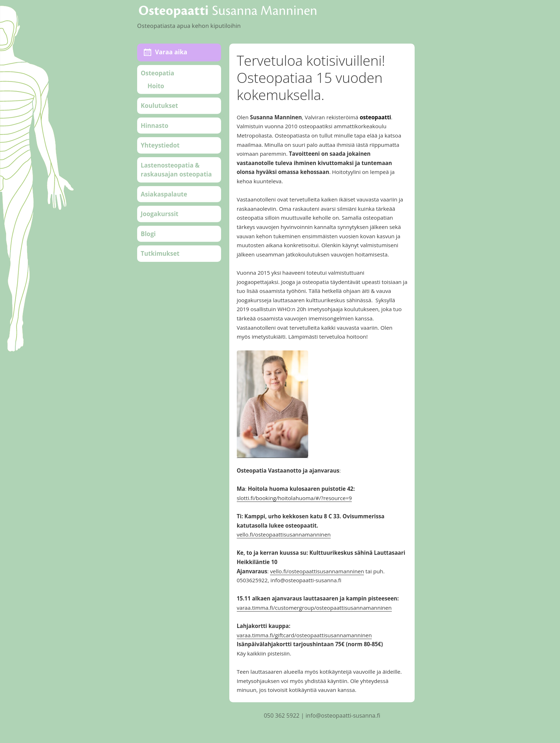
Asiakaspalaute (164, 194)
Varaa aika (171, 52)
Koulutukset (159, 106)
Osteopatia (157, 73)
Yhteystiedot (160, 145)
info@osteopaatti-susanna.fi (343, 715)
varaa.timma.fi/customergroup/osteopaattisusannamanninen (314, 608)
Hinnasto (154, 126)
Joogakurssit (159, 214)
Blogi (148, 234)
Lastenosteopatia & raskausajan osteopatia (176, 170)
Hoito (156, 86)
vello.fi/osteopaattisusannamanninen (284, 534)
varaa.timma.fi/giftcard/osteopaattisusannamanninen (304, 635)
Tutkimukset (160, 253)
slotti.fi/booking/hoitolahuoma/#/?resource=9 (294, 498)
